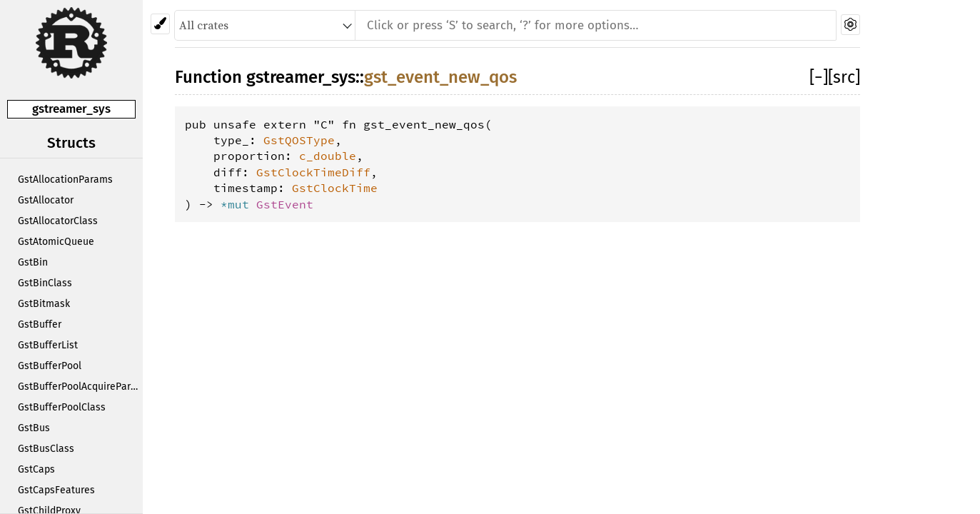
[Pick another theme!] (160, 24)
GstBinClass (45, 283)
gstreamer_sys (71, 109)
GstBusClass (46, 449)
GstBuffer (40, 324)
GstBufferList (48, 345)
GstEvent (285, 204)
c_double (328, 156)
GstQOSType (299, 140)
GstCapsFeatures (56, 490)
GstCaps (36, 469)
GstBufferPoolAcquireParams (80, 387)
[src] (844, 77)
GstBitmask (44, 304)
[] (819, 77)
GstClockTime (335, 188)
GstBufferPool (50, 366)
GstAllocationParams (65, 180)
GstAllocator (46, 200)
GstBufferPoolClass (62, 407)
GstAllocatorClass (58, 221)
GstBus (34, 428)
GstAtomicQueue (56, 242)
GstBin (33, 262)
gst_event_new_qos (440, 77)
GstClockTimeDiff (313, 172)
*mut (238, 204)
